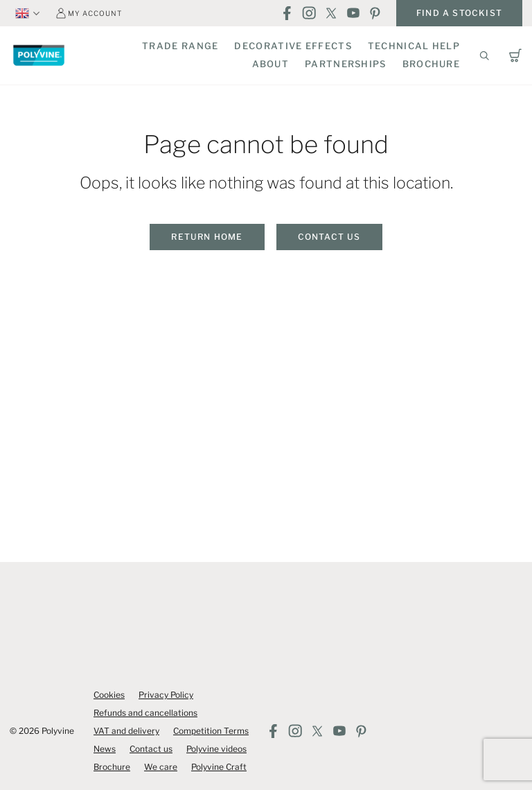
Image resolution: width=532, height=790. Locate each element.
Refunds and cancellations (145, 713)
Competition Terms (211, 731)
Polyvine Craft (219, 767)
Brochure (431, 64)
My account (95, 13)
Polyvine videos (216, 749)
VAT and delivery (126, 731)
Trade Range (180, 46)
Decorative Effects (293, 46)
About (271, 64)
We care (161, 767)
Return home (207, 237)
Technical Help (414, 46)
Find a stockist (459, 13)
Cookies (109, 695)
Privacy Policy (166, 695)
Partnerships (346, 64)
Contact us (329, 237)
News (105, 749)
